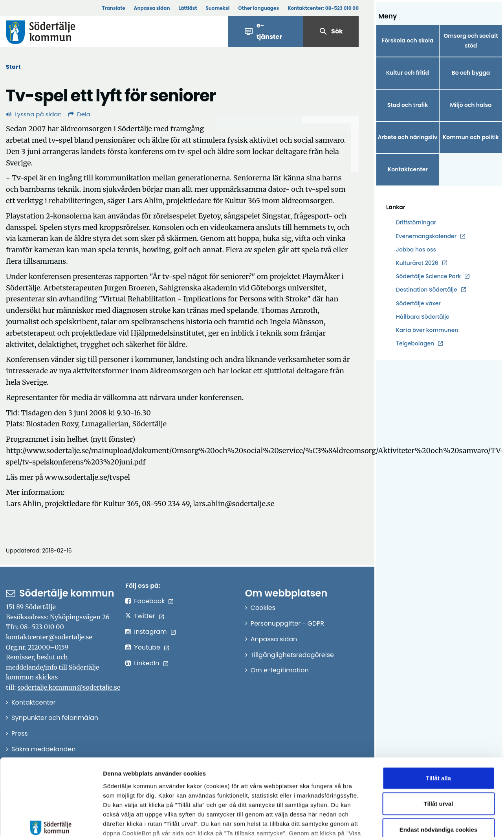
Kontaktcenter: (323, 8)
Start (13, 67)
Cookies (263, 608)
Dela (79, 114)
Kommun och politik (471, 137)
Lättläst (188, 8)
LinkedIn (147, 663)
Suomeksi (217, 8)
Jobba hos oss (416, 250)
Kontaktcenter (408, 169)
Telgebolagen (415, 344)
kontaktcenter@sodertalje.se (49, 637)
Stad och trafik (408, 105)
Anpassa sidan (152, 8)
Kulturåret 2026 (417, 263)
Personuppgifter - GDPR (288, 623)
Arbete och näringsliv (408, 137)
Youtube (147, 647)
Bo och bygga (471, 73)
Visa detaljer (430, 821)
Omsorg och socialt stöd (471, 41)
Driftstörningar (416, 222)
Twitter (144, 616)
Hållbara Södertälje (423, 317)
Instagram (150, 632)
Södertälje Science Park (428, 276)
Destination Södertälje (427, 290)
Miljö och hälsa (471, 105)
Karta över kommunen (427, 330)
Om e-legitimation (280, 670)
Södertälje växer (418, 303)
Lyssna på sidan (34, 114)
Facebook (149, 601)
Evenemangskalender (426, 236)
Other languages (258, 8)
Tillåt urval (439, 742)
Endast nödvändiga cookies (438, 768)
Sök (331, 31)
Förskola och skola (408, 40)
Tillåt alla (438, 717)
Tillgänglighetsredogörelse (292, 655)
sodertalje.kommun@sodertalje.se (69, 687)
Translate (113, 8)
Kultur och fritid (408, 73)
